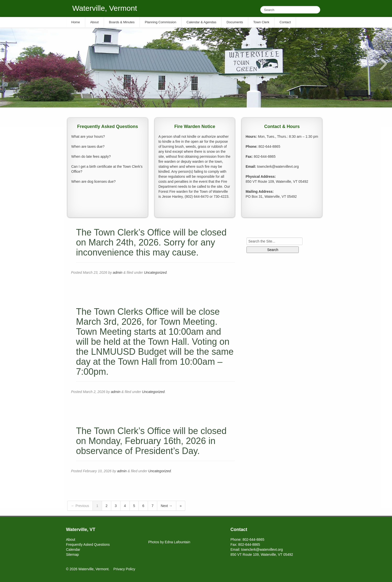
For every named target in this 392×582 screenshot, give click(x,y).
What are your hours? (88, 136)
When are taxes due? (88, 146)
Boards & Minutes (122, 22)
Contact (285, 22)
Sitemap (72, 554)
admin (117, 272)
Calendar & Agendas (201, 22)
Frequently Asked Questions (88, 544)
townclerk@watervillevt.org (278, 166)
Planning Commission (160, 22)
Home (76, 22)
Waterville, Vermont (105, 8)
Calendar (73, 549)
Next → (167, 506)
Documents (235, 22)
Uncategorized (155, 272)
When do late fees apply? (91, 156)
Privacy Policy (124, 569)
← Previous (80, 506)
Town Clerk (261, 22)
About (71, 539)
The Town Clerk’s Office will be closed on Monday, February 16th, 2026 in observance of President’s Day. (151, 441)
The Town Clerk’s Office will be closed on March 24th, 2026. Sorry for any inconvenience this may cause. (151, 242)
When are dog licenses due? (93, 181)
